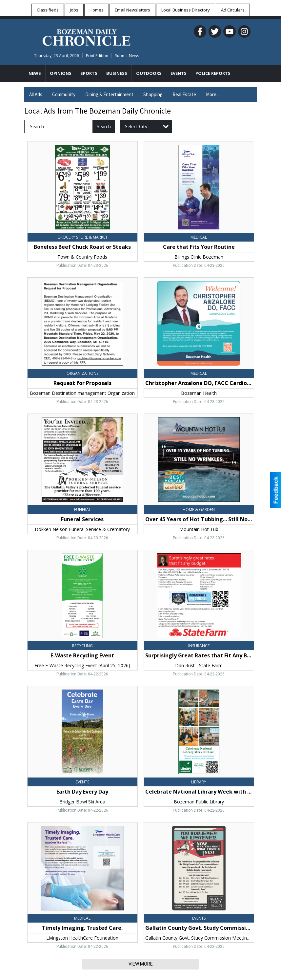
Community (64, 94)
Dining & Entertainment (109, 94)
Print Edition (97, 56)
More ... (213, 94)
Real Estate (184, 94)
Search (104, 127)
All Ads (36, 94)
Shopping (153, 94)
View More (141, 964)
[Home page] (86, 36)
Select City (136, 127)
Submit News (127, 56)
